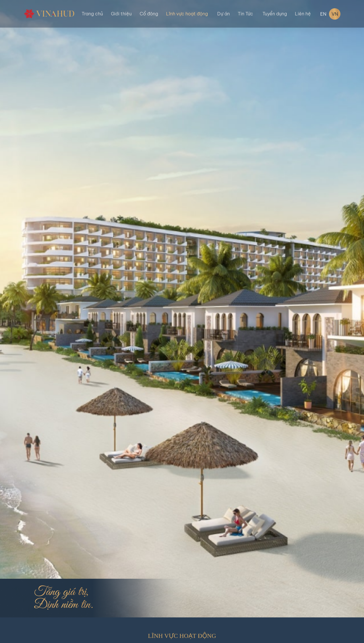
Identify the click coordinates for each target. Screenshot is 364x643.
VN (335, 14)
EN (323, 14)
